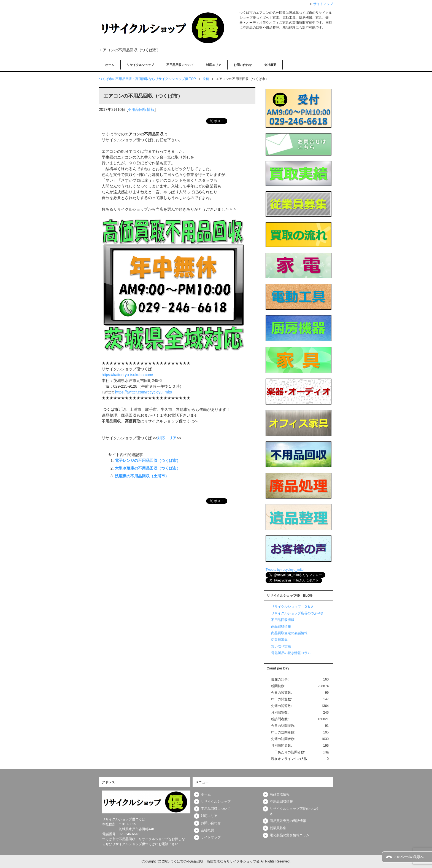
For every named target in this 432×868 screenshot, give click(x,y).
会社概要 (270, 65)
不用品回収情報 (141, 109)
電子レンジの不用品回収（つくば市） (148, 460)
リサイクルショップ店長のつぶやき (298, 613)
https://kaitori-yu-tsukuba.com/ (127, 375)
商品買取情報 (281, 626)
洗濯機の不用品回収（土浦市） (142, 476)
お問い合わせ (243, 65)
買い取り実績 (281, 646)
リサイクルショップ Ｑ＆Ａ (292, 607)
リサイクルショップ (140, 65)
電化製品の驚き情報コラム (291, 653)
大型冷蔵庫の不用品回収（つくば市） (148, 468)
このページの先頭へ (409, 857)
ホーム (110, 65)
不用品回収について (180, 65)
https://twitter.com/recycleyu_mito (144, 392)
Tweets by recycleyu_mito (284, 570)
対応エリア (214, 65)
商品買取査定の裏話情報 (289, 633)
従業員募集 (279, 640)
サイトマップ (211, 837)
